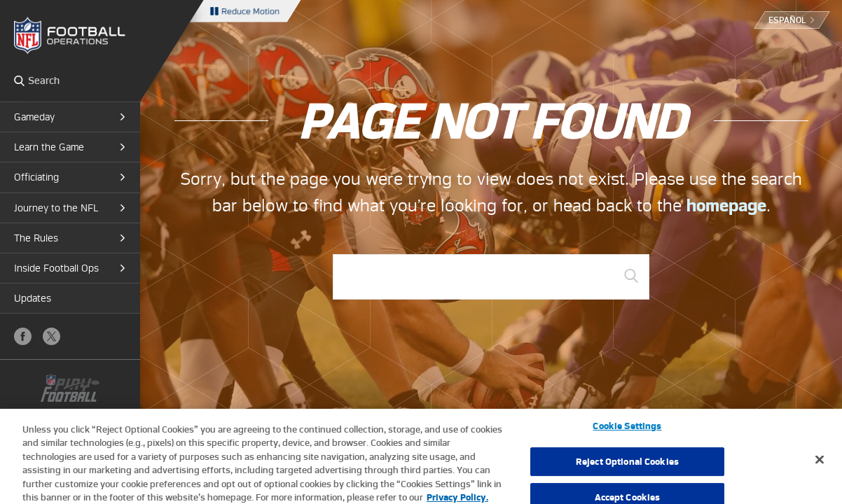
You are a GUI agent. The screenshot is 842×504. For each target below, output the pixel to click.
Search (19, 80)
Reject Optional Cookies (627, 467)
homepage (726, 205)
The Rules (36, 238)
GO (631, 276)
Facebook (23, 336)
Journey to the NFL (56, 208)
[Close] (820, 465)
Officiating (36, 177)
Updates (33, 298)
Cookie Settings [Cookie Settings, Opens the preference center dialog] (627, 432)
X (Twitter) (51, 336)
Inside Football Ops (56, 268)
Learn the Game (49, 147)
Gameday (34, 117)
